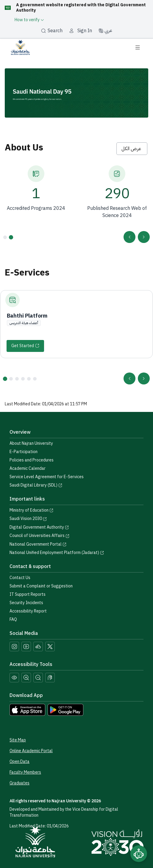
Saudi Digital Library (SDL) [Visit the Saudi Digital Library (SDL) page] (36, 485)
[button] (11, 237)
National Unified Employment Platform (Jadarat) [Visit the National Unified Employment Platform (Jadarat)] (57, 553)
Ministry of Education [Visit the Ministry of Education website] (32, 510)
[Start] (25, 346)
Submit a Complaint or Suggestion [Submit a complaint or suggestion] (41, 586)
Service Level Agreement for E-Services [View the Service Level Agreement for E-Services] (47, 477)
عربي (105, 30)
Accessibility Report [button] (28, 611)
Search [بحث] (52, 31)
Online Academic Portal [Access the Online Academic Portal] (31, 751)
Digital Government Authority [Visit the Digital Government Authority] (39, 527)
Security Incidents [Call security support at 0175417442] (26, 603)
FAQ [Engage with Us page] (13, 620)
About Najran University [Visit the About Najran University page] (31, 443)
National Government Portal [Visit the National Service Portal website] (38, 544)
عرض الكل (132, 149)
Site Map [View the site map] (18, 740)
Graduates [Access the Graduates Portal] (19, 783)
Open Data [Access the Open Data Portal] (19, 762)
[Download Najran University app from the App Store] (27, 710)
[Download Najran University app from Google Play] (65, 710)
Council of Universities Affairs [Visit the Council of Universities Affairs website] (40, 536)
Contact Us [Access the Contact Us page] (20, 578)
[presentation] (144, 237)
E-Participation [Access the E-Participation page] (24, 452)
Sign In (85, 31)
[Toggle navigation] (138, 47)
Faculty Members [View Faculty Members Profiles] (25, 772)
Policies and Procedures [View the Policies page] (32, 460)
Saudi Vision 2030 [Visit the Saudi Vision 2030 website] (28, 519)
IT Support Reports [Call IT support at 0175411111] (28, 594)
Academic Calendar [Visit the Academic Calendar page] (28, 468)
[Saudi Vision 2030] (117, 843)
